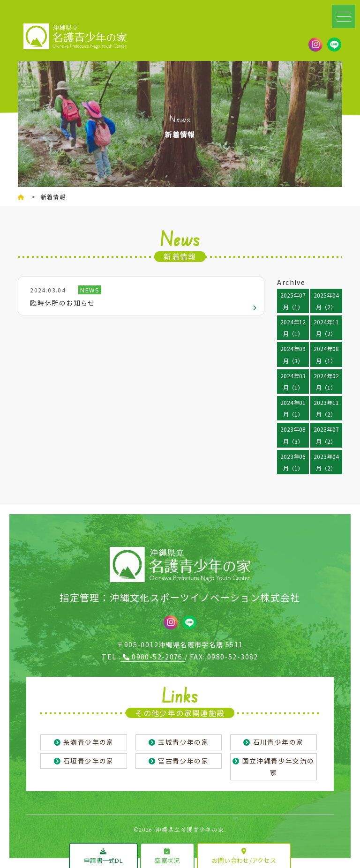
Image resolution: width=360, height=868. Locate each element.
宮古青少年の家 (183, 761)
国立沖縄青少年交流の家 (278, 767)
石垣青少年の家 (89, 761)
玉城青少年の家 (183, 742)
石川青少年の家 (278, 742)
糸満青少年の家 (89, 742)
